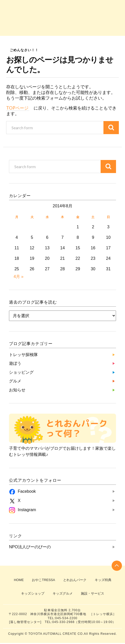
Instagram (27, 510)
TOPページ (18, 108)
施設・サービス (93, 594)
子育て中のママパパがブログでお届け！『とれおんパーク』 (62, 6)
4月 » (18, 277)
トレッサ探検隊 (15, 23)
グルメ (86, 23)
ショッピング (62, 23)
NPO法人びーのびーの (30, 547)
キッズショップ (32, 594)
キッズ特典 (104, 580)
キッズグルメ (62, 594)
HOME (18, 580)
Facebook (27, 491)
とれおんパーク (75, 580)
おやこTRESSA (43, 580)
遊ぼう (39, 23)
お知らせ (110, 23)
